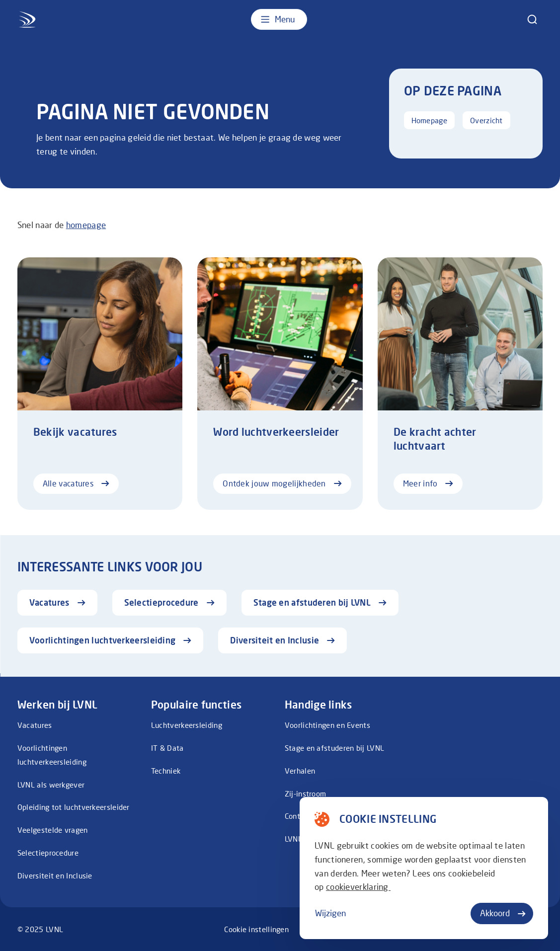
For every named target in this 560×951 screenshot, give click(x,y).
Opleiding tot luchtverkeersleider (74, 807)
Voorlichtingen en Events (327, 725)
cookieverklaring (358, 887)
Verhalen (300, 771)
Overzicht (486, 120)
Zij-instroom (306, 793)
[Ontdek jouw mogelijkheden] (280, 384)
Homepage (429, 120)
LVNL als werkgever (51, 785)
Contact (298, 816)
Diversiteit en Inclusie (55, 875)
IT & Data (167, 748)
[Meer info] (460, 384)
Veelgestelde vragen (53, 830)
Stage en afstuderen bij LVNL (334, 748)
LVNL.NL (299, 839)
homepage (86, 225)
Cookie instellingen (256, 929)
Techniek (166, 771)
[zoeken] (532, 19)
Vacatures (35, 725)
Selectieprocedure (48, 853)
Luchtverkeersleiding (187, 725)
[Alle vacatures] (100, 384)
